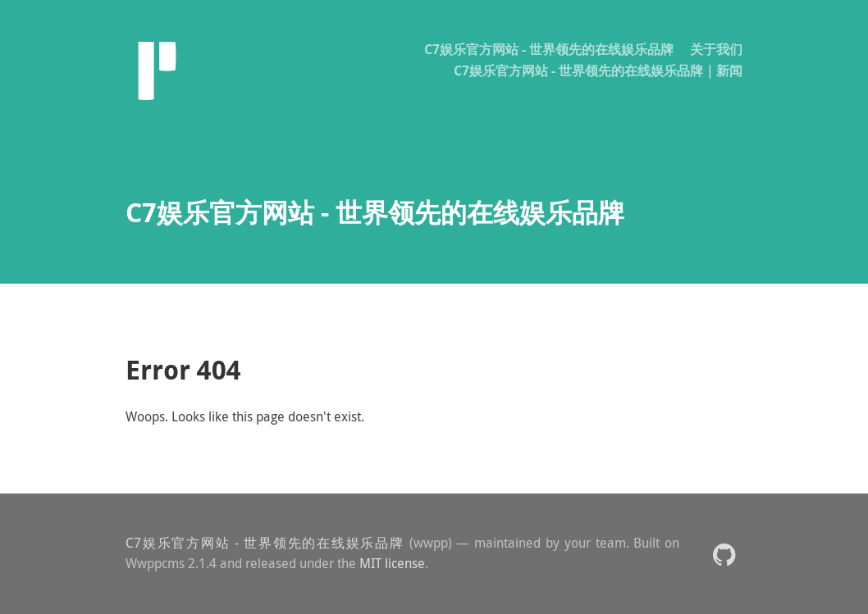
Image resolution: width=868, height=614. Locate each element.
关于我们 (716, 49)
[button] (724, 554)
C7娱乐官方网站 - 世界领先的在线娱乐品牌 (549, 49)
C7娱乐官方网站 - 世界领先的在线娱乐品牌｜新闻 (598, 70)
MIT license (392, 563)
